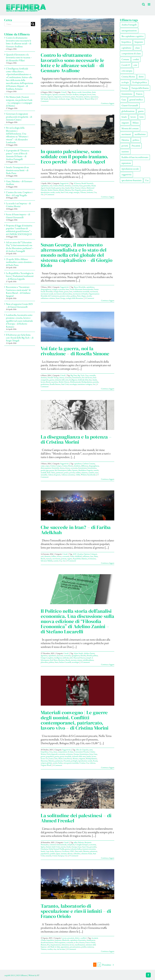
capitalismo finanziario (78, 940)
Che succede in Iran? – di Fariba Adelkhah (76, 530)
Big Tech (81, 375)
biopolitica (44, 752)
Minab (61, 190)
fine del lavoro (87, 377)
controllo (92, 375)
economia (62, 94)
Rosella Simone (55, 384)
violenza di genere (54, 475)
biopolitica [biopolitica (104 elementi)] (126, 42)
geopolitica (50, 756)
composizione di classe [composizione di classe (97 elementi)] (131, 53)
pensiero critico (65, 296)
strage (68, 99)
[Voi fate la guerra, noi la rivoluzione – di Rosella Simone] (77, 327)
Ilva (48, 945)
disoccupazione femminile (50, 468)
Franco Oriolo (90, 942)
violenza (92, 763)
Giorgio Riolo (58, 291)
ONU (72, 851)
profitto (90, 190)
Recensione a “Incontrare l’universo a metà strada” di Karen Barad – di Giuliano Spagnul (18, 291)
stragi (71, 192)
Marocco (58, 851)
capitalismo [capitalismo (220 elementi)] (126, 48)
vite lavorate (61, 949)
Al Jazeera (77, 183)
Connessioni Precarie (81, 752)
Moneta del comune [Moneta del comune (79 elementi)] (130, 128)
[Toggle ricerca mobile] (143, 4)
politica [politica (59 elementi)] (136, 140)
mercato (44, 97)
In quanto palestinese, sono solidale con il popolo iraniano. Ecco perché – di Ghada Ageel (75, 157)
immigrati (83, 94)
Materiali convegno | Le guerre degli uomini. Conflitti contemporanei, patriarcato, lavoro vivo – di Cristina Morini (75, 720)
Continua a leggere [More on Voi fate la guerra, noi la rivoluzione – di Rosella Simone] (108, 389)
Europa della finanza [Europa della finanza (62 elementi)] (140, 88)
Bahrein (81, 842)
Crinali (64, 92)
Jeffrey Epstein (72, 470)
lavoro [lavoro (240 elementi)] (133, 117)
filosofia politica (92, 655)
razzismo (87, 97)
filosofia (83, 655)
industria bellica (76, 849)
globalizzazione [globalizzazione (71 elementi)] (128, 111)
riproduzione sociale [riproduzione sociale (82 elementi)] (130, 169)
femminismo (77, 377)
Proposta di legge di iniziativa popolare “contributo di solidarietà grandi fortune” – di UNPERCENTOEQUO (19, 230)
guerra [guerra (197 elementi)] (141, 111)
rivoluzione (92, 559)
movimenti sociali (47, 294)
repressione (94, 97)
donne (68, 468)
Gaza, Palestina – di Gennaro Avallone (19, 183)
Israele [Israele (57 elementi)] (124, 117)
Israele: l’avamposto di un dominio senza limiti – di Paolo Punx (17, 170)
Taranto (44, 949)
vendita (50, 949)
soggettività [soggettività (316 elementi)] (126, 174)
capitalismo (45, 186)
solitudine (77, 854)
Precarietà (79, 97)
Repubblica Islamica (80, 559)
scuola (58, 192)
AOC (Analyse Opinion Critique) (85, 554)
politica (74, 296)
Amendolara (87, 92)
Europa (76, 754)
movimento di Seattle (80, 294)
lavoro (89, 94)
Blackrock (66, 940)
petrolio (96, 382)
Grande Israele (51, 188)
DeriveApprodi (52, 754)
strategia (76, 192)
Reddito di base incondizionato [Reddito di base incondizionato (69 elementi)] (135, 157)
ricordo (89, 296)
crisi (51, 186)
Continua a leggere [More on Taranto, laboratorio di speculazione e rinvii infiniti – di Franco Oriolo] (108, 951)
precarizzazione (75, 947)
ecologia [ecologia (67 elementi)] (125, 82)
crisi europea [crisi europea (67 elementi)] (127, 71)
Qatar (58, 854)
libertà (48, 382)
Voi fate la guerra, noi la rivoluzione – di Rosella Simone (75, 351)
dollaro (54, 556)
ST (38, 975)
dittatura (47, 556)
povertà (72, 473)
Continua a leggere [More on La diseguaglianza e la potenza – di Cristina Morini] (108, 479)
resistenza (90, 947)
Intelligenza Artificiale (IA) (79, 380)
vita (42, 194)
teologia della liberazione (75, 298)
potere (73, 97)
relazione (85, 473)
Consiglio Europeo (82, 845)
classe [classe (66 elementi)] (137, 48)
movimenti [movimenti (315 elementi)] (126, 134)
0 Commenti (50, 194)
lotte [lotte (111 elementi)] (142, 117)
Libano (83, 188)
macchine (54, 382)
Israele (68, 188)
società (55, 763)
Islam (96, 556)
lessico (51, 758)
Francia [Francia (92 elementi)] (139, 94)
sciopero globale (46, 763)
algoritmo (44, 655)
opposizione (65, 947)
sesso (97, 473)
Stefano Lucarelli (65, 662)
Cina (87, 375)
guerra (59, 188)
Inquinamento (56, 945)
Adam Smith (78, 653)
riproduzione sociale (48, 192)
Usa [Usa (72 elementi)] (147, 180)
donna (62, 377)
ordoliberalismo (88, 660)
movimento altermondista (63, 294)
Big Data (74, 375)
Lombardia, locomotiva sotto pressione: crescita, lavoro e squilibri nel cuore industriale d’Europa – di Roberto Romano (19, 321)
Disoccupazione (60, 942)
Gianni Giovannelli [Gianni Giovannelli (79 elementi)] (130, 105)
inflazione (86, 556)
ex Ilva (76, 942)
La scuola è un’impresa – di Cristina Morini (18, 205)
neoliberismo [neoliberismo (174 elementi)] (140, 134)
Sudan (60, 763)
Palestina (68, 190)
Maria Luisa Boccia (65, 758)
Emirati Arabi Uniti (53, 847)
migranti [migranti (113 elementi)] (125, 123)
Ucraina (82, 763)
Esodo (69, 847)
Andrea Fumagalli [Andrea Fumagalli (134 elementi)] (129, 25)
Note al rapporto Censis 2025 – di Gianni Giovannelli (19, 305)
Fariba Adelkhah (76, 556)
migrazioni (58, 97)
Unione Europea (58, 856)
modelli (43, 473)
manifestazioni (80, 945)
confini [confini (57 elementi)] (136, 59)
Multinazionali (75, 382)
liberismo (61, 660)
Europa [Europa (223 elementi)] (125, 88)
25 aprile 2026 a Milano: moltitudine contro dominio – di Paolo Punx (20, 262)
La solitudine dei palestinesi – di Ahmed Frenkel (76, 818)
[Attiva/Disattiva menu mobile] (149, 4)
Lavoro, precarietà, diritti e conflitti (74, 938)
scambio (91, 473)
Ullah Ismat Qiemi (77, 99)
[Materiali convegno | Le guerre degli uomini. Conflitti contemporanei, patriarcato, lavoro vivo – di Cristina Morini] (77, 691)
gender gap (45, 470)
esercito (63, 847)
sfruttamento (53, 99)
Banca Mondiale (80, 287)
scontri (56, 561)
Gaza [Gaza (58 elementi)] (124, 100)
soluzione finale (87, 854)
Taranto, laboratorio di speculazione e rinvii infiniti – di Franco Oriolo (76, 911)
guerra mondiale (66, 756)
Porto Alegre (81, 296)
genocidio (87, 186)
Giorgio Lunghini (47, 658)
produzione (45, 384)
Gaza (81, 186)
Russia (95, 761)
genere (43, 756)
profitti (53, 854)
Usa (95, 192)
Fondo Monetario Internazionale (81, 289)
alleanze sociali (76, 92)
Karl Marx (54, 660)
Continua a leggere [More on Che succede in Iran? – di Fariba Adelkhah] (108, 563)
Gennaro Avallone (72, 94)
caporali (55, 94)
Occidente (65, 851)
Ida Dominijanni (61, 470)
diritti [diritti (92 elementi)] (141, 77)
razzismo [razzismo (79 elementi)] (125, 151)
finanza (82, 942)
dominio (68, 186)
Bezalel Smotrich (87, 183)
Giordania (44, 849)
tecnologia (73, 384)
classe (55, 752)
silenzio (70, 854)
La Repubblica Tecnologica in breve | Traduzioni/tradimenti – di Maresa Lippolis (20, 276)
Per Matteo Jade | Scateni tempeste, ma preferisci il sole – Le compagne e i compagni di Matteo (19, 101)
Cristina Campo (56, 466)
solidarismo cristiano (48, 298)
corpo (47, 466)
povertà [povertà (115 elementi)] (125, 146)
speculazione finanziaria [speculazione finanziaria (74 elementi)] (131, 180)
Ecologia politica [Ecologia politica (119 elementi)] (140, 82)
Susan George (60, 298)
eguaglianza (76, 655)
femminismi (82, 468)
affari (76, 842)
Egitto (43, 847)
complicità (71, 845)
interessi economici (89, 849)
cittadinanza (91, 940)
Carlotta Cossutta (89, 464)
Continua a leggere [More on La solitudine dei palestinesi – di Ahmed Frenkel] (108, 858)
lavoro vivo (45, 758)
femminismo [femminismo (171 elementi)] (127, 94)
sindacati (62, 99)
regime (70, 559)
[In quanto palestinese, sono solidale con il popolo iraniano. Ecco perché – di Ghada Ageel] (77, 130)
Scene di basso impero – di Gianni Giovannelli (18, 216)
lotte (94, 94)
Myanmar (44, 761)
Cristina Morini (58, 186)
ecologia (54, 289)
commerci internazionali (58, 845)
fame (67, 289)
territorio (90, 192)
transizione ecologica (85, 384)
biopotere (58, 940)
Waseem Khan (90, 99)
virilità (78, 475)
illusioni (44, 945)
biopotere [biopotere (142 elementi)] (139, 42)
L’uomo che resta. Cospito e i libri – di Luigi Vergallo (19, 194)
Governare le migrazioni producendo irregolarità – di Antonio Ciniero (19, 117)
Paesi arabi (79, 851)
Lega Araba (50, 851)
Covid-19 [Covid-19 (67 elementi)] (126, 65)
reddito (78, 473)
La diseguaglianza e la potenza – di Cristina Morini (76, 439)
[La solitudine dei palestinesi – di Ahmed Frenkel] (77, 794)
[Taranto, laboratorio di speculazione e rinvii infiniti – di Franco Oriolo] (77, 884)
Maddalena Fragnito (86, 470)
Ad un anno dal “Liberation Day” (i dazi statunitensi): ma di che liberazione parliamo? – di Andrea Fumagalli (20, 247)
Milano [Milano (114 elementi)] (136, 123)
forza (91, 754)
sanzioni (64, 854)
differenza (84, 466)
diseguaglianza (46, 289)
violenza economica (68, 475)
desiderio (77, 466)
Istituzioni (65, 945)
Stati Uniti (64, 192)
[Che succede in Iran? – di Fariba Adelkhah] (77, 505)
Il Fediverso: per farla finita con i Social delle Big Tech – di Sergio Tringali (20, 338)
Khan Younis (75, 188)
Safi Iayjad (44, 99)
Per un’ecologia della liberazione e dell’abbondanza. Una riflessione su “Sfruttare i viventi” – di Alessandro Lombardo (17, 135)
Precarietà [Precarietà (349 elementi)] (136, 146)
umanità (48, 856)
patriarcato (60, 473)
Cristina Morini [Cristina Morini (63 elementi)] (128, 77)
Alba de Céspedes (82, 750)
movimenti (66, 97)
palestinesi (93, 851)
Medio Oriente (53, 190)
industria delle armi (62, 380)
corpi (43, 466)
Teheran (83, 192)
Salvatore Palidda (47, 561)
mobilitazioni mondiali (81, 291)
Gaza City (85, 847)
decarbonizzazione (47, 942)
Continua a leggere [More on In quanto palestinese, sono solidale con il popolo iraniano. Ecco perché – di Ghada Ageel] (108, 197)
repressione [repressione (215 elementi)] (126, 163)
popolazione (45, 854)
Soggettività (64, 183)
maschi (96, 470)
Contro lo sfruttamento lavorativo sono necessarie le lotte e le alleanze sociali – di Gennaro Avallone (72, 63)
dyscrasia (60, 655)
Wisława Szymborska (88, 475)
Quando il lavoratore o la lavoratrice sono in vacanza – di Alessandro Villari (19, 57)
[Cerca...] (18, 24)
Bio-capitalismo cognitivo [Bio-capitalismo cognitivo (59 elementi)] (133, 36)
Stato (56, 662)
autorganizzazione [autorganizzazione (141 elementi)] (129, 30)
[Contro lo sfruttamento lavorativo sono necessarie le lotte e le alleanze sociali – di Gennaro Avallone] (77, 33)
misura (80, 660)
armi (91, 750)
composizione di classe (66, 752)
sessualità (44, 475)
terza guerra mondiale (71, 763)
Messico (75, 758)
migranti (50, 97)
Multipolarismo (87, 382)
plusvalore (44, 662)
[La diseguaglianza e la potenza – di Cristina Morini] (77, 415)
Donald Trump (53, 377)
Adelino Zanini (89, 653)
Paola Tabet (51, 473)
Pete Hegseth (76, 190)
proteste (64, 559)
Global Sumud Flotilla (56, 849)
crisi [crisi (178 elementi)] (135, 65)
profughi (74, 761)
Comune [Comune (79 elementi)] (125, 59)
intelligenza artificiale (61, 658)
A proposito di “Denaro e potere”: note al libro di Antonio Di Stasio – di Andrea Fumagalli (18, 155)
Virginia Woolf (46, 765)
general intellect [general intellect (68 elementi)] (136, 100)
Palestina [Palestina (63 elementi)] (125, 140)
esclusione (69, 754)
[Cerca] (33, 24)
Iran (63, 188)
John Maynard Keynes (78, 658)
